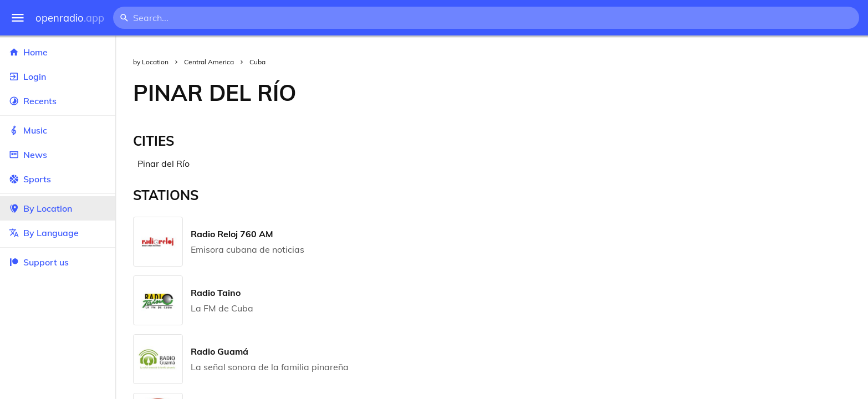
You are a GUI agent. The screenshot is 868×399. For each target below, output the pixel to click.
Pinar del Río (164, 163)
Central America (209, 62)
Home (58, 52)
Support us (39, 262)
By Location (58, 208)
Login (58, 76)
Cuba (257, 62)
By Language (58, 233)
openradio (70, 18)
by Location (151, 62)
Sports (58, 179)
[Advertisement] (591, 93)
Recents (58, 101)
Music (58, 130)
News (58, 155)
